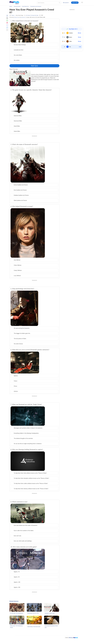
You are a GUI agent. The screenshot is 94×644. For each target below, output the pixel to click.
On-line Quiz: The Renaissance (17, 613)
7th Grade (32, 15)
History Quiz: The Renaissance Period (16, 627)
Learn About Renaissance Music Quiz (51, 627)
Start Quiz (34, 66)
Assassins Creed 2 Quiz (50, 613)
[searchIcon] (60, 3)
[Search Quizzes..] (49, 3)
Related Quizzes (14, 601)
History (13, 15)
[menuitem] (66, 3)
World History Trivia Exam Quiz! (34, 627)
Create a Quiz (75, 3)
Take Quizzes (66, 3)
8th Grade (36, 15)
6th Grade (28, 15)
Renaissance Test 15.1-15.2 (33, 613)
